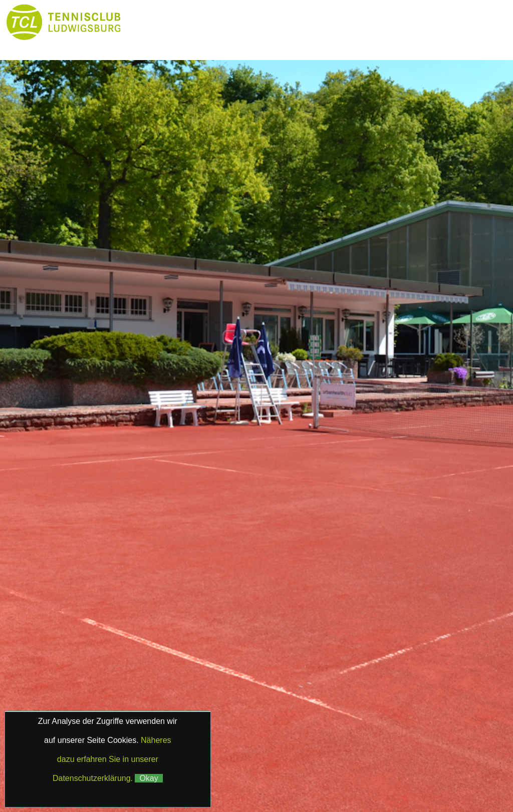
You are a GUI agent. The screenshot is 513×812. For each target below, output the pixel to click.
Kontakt (337, 42)
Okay (149, 778)
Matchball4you (273, 784)
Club (277, 22)
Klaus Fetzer (249, 770)
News (216, 22)
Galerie (277, 42)
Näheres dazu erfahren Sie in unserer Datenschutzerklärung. (112, 759)
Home (155, 22)
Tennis (337, 22)
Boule (155, 42)
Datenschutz (278, 759)
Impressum (225, 759)
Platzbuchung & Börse (417, 22)
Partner (216, 42)
